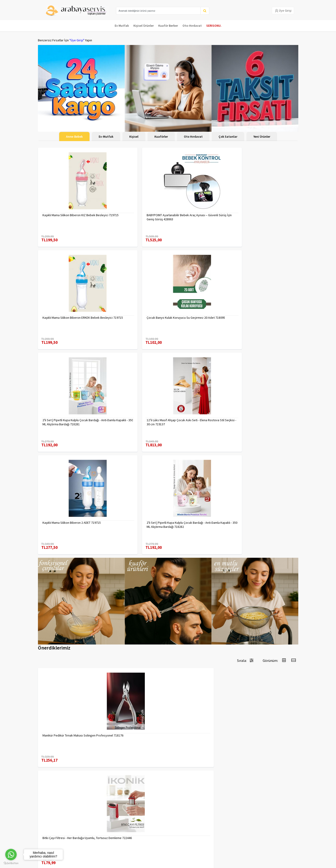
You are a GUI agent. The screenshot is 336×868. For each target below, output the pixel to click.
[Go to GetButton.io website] (11, 863)
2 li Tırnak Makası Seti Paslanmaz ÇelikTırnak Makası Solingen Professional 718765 (263, 617)
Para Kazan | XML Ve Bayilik (56, 817)
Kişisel (134, 137)
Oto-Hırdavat (192, 26)
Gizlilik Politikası (93, 823)
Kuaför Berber (168, 26)
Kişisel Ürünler (144, 26)
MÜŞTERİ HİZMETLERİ (52, 835)
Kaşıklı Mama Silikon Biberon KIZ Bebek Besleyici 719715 (64, 213)
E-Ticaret (269, 863)
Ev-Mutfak (106, 137)
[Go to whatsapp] (11, 855)
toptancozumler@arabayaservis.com (257, 841)
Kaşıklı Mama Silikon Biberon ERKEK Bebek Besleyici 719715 (199, 213)
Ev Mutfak (122, 26)
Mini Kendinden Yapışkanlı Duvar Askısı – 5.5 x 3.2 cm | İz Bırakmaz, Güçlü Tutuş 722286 (135, 617)
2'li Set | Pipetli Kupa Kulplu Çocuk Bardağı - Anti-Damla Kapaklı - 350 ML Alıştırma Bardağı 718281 (67, 310)
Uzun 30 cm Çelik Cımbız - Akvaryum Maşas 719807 (133, 715)
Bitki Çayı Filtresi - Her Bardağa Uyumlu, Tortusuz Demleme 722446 (132, 519)
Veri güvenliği (91, 817)
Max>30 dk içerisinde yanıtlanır (257, 848)
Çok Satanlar (228, 137)
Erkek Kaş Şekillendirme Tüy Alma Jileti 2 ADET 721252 (201, 519)
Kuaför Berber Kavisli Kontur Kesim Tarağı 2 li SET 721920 (66, 617)
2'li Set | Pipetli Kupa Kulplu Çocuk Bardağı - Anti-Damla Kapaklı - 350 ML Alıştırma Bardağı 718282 (266, 310)
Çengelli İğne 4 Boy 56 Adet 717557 (265, 713)
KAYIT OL (291, 819)
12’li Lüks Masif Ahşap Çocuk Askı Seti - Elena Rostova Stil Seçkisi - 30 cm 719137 (135, 310)
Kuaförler (161, 137)
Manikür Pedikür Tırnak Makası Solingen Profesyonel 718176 (63, 519)
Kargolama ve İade (51, 823)
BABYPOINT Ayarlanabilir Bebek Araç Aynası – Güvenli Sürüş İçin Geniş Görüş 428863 (135, 213)
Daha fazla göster (168, 768)
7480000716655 (252, 517)
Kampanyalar (47, 829)
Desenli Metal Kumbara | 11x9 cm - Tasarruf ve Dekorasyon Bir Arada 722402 (198, 715)
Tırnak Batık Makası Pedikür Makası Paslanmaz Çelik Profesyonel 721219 (67, 715)
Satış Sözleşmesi (94, 835)
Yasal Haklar (90, 829)
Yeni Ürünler (262, 137)
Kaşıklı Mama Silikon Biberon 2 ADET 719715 (199, 310)
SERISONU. (214, 26)
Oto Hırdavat (193, 137)
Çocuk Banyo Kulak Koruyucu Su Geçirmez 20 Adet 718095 (263, 213)
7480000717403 (185, 615)
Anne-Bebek (74, 137)
